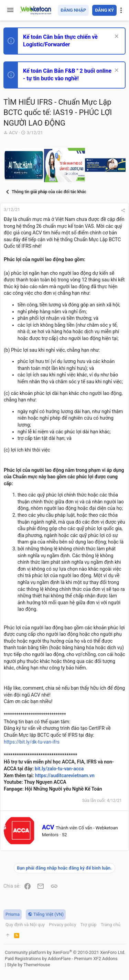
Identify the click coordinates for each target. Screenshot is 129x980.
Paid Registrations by (61, 959)
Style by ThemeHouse (28, 965)
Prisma (13, 914)
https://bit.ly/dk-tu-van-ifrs (32, 742)
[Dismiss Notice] (116, 37)
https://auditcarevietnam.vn (65, 775)
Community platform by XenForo (65, 952)
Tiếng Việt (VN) (46, 914)
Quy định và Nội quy (25, 925)
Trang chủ (111, 925)
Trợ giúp (88, 925)
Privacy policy (62, 925)
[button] (10, 10)
